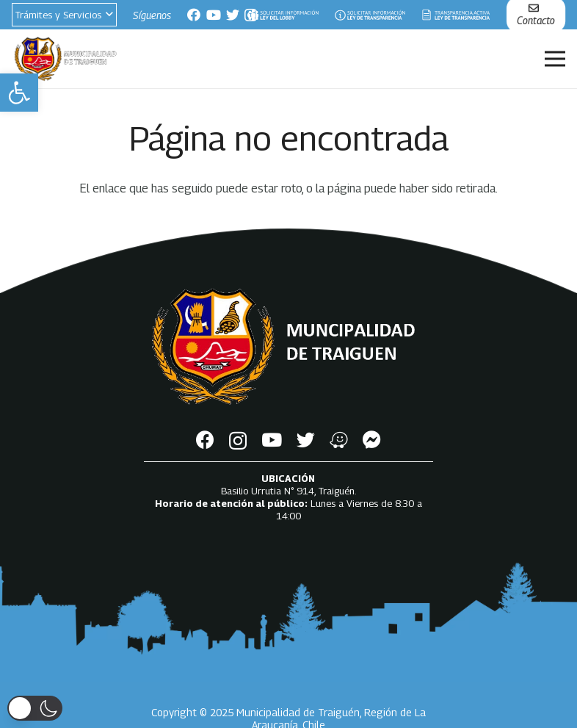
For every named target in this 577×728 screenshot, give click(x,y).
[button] (19, 93)
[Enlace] (283, 15)
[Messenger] (372, 440)
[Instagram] (238, 441)
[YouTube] (214, 15)
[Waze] (339, 440)
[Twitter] (233, 15)
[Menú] (555, 59)
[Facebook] (194, 15)
